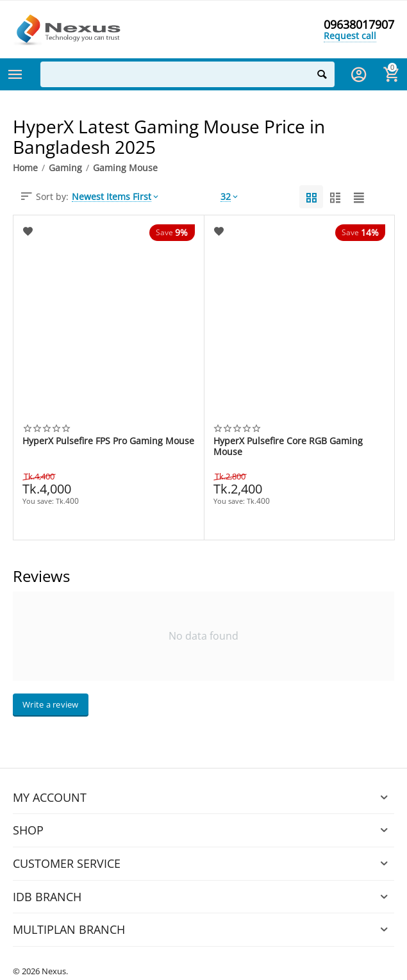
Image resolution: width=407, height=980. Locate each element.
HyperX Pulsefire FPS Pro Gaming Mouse (108, 441)
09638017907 (359, 24)
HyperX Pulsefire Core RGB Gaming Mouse (288, 446)
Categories (15, 74)
